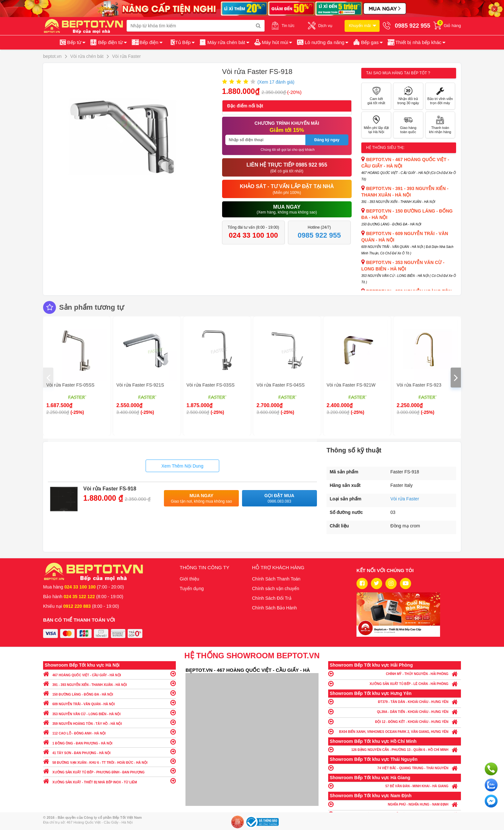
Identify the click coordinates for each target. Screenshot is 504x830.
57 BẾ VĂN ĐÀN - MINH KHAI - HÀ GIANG (395, 786)
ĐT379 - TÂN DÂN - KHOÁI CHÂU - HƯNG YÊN (395, 702)
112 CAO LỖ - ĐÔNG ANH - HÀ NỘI (109, 732)
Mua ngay (201, 499)
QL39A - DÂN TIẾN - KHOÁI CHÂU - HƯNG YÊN (395, 711)
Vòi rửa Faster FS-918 (110, 489)
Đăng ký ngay (327, 140)
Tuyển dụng (192, 588)
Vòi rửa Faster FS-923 (419, 385)
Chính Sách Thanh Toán (276, 579)
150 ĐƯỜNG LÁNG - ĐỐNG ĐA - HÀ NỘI (109, 693)
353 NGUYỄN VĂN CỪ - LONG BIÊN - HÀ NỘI (109, 712)
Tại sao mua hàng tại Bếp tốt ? (398, 73)
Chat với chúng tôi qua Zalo (491, 785)
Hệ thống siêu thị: (385, 148)
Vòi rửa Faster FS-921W (351, 385)
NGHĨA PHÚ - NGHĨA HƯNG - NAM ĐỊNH (395, 804)
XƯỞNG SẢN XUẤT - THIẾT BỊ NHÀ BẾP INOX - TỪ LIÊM (109, 781)
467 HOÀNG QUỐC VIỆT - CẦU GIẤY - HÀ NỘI (109, 674)
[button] (416, 42)
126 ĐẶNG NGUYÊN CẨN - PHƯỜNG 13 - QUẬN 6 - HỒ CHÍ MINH (395, 749)
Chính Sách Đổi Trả (272, 598)
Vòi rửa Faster (405, 499)
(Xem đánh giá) (276, 82)
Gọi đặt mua (279, 499)
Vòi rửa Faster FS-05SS (70, 385)
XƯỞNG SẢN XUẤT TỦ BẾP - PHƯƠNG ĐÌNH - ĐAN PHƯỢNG (109, 771)
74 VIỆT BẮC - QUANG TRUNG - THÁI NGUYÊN (395, 768)
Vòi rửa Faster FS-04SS (281, 385)
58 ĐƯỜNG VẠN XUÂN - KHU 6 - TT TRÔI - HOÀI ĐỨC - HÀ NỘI (109, 761)
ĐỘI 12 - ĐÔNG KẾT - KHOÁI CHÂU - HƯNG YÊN (395, 721)
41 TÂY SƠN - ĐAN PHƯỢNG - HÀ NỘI (109, 751)
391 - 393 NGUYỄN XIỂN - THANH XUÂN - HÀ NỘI (109, 683)
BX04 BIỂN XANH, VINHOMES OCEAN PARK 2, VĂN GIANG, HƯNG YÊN (395, 731)
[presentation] (48, 378)
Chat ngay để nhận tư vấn (491, 801)
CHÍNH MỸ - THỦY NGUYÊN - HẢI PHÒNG (395, 674)
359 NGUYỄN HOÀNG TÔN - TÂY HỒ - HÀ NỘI (109, 722)
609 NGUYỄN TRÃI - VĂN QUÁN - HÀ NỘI (109, 702)
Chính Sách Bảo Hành (274, 608)
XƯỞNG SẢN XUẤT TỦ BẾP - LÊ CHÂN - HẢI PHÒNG (395, 684)
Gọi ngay (491, 769)
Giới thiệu (189, 579)
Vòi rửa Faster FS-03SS (211, 385)
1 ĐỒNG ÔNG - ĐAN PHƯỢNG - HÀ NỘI (109, 742)
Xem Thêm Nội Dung (182, 466)
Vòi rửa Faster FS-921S (140, 385)
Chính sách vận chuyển (276, 588)
